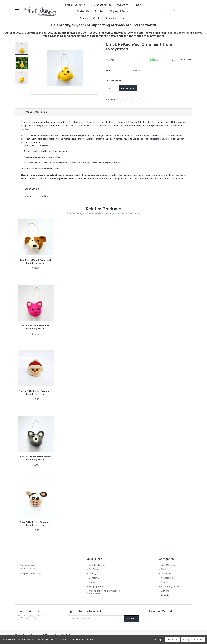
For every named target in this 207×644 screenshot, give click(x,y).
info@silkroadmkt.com (30, 577)
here (57, 172)
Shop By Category (76, 5)
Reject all (173, 639)
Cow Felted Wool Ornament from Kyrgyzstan (36, 527)
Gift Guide (166, 577)
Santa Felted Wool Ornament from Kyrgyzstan (36, 396)
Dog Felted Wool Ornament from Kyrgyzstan (36, 265)
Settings (157, 639)
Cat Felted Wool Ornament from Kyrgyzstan (36, 462)
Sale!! (163, 573)
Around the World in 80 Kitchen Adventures (104, 18)
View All (165, 599)
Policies (99, 11)
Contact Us (83, 11)
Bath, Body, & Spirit (171, 590)
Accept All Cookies (193, 639)
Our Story (122, 5)
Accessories (167, 582)
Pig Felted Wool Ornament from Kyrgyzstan (36, 331)
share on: (111, 102)
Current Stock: (114, 84)
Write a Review (169, 63)
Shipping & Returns (120, 11)
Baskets (165, 586)
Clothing (165, 595)
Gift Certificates (102, 5)
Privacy (138, 5)
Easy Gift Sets (168, 569)
